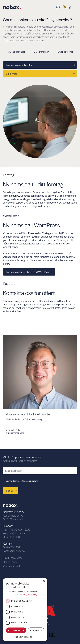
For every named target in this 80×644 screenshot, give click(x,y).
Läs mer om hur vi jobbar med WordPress (30, 272)
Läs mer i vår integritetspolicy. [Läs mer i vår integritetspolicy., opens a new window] (25, 595)
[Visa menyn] (75, 7)
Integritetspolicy (12, 557)
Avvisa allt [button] (36, 630)
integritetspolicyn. (29, 481)
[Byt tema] (67, 7)
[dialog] (25, 610)
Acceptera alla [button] (16, 630)
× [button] (44, 581)
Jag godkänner (22, 481)
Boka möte (41, 74)
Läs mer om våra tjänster (41, 65)
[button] (25, 637)
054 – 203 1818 (12, 537)
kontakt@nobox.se (14, 551)
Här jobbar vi (10, 562)
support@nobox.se (14, 533)
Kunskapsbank (12, 566)
